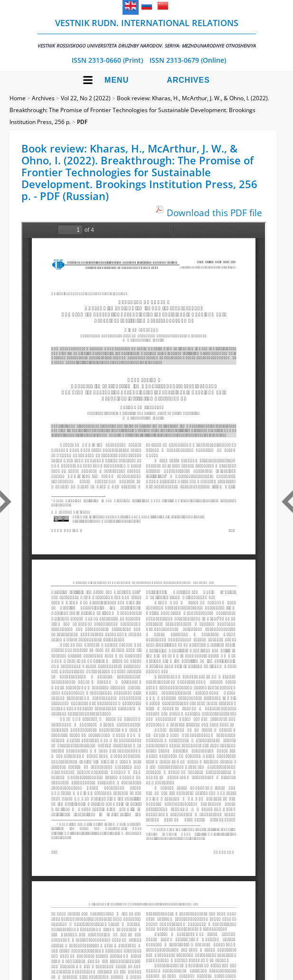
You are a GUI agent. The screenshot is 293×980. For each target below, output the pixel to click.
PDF (82, 122)
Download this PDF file (214, 213)
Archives (188, 80)
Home (18, 98)
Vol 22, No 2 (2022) (86, 98)
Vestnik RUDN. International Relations (147, 33)
